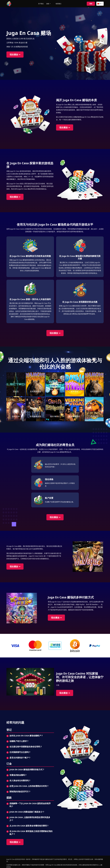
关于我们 (41, 4)
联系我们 (59, 4)
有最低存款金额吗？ (18, 775)
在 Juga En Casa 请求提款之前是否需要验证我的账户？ (31, 833)
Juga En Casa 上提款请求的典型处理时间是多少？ (30, 819)
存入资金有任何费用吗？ (20, 780)
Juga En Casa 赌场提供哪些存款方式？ (27, 769)
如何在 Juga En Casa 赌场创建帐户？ (26, 736)
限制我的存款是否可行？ (20, 791)
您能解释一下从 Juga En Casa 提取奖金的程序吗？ (30, 805)
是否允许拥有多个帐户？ (20, 758)
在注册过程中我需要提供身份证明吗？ (26, 747)
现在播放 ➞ (15, 54)
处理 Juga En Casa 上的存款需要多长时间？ (29, 786)
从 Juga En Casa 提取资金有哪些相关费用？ (29, 826)
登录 (91, 4)
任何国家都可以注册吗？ (20, 752)
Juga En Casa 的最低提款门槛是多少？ (27, 812)
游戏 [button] (48, 4)
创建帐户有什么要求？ (19, 741)
